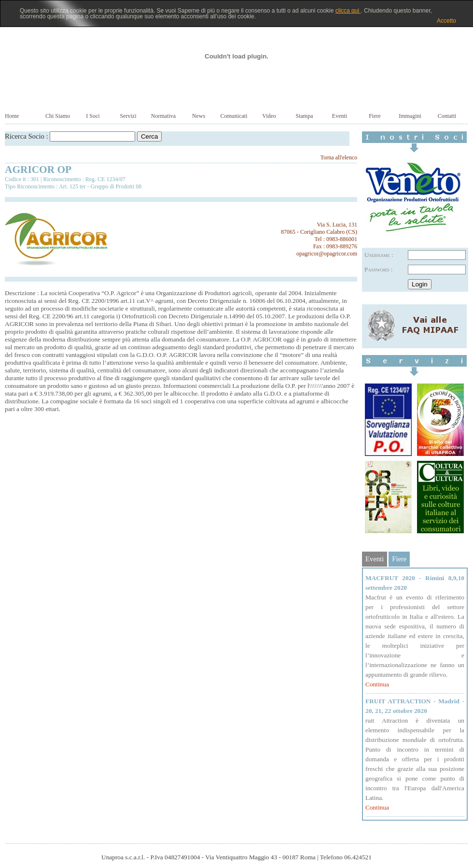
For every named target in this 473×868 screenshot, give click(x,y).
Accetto (446, 21)
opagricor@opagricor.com (327, 254)
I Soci (93, 116)
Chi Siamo (58, 116)
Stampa (305, 116)
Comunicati (234, 116)
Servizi (128, 116)
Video (269, 116)
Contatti (447, 116)
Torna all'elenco (339, 157)
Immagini (410, 116)
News (199, 116)
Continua (377, 684)
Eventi (340, 116)
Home (12, 116)
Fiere (375, 116)
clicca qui (348, 11)
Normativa (163, 116)
